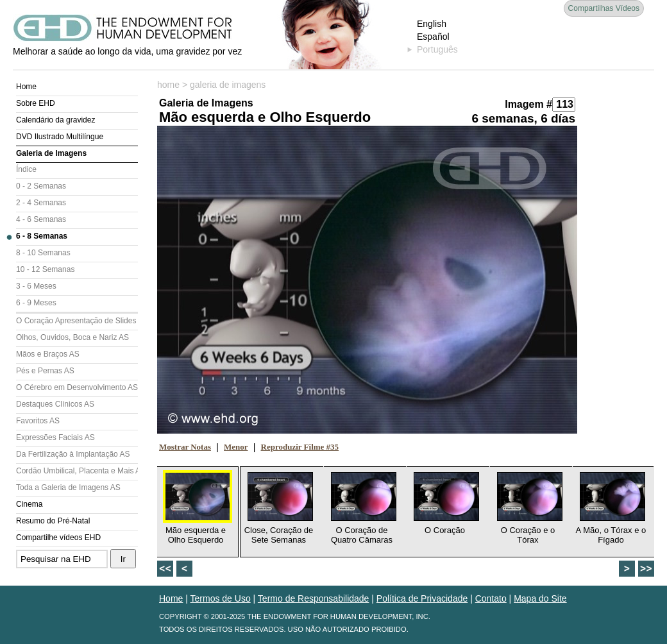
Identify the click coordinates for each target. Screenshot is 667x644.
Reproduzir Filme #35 (300, 447)
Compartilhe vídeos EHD (58, 538)
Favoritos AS (38, 421)
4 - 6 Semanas (41, 219)
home (168, 85)
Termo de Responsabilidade (314, 598)
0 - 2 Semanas (41, 186)
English (432, 24)
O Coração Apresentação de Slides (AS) (77, 321)
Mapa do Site (540, 598)
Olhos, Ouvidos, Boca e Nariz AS (72, 337)
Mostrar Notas (185, 447)
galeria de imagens (228, 85)
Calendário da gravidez (55, 120)
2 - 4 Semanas (41, 203)
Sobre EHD (36, 103)
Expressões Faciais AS (55, 437)
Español (433, 37)
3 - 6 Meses (36, 286)
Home (26, 87)
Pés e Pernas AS (45, 371)
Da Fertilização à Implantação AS (73, 454)
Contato (491, 598)
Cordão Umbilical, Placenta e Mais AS (77, 471)
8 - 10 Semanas (43, 253)
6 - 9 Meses (36, 303)
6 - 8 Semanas (42, 236)
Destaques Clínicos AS (55, 404)
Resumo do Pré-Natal (53, 521)
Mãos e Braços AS (48, 354)
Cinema (29, 504)
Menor (236, 447)
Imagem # (528, 104)
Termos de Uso (221, 598)
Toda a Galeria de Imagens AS (68, 487)
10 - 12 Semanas (45, 269)
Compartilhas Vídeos (604, 8)
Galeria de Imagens (51, 153)
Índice (26, 169)
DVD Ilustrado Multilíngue (60, 137)
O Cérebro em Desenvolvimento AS (77, 387)
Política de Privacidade (422, 598)
